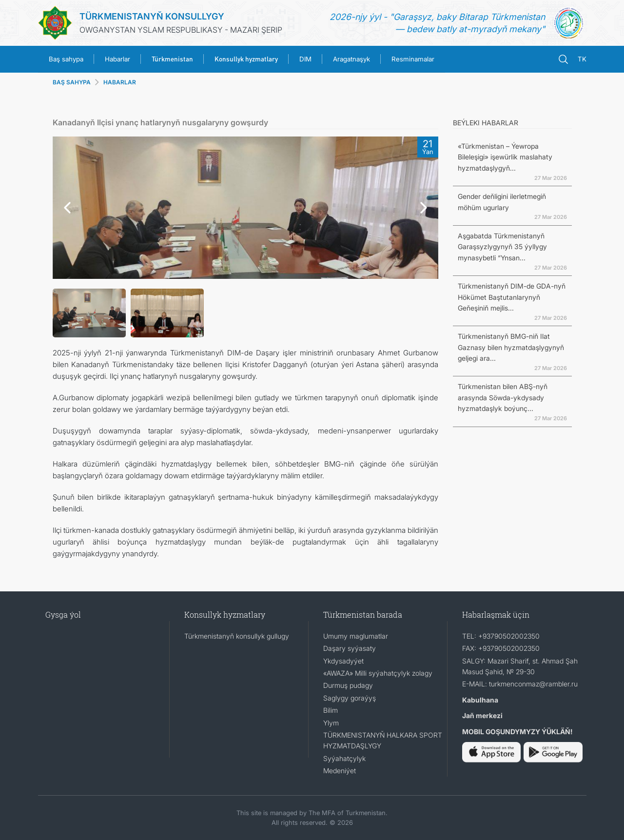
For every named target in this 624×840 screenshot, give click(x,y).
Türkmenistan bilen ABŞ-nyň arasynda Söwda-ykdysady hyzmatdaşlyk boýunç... (503, 397)
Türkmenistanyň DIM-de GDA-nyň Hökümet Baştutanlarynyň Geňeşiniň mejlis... (512, 297)
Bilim (331, 710)
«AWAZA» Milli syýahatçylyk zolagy (378, 673)
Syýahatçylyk (344, 758)
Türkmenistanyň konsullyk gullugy (237, 636)
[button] (65, 208)
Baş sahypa (66, 59)
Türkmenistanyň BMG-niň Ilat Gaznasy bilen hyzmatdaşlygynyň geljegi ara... (511, 347)
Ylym (331, 723)
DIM (305, 59)
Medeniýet (340, 771)
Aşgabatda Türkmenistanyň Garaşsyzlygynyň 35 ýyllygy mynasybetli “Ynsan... (502, 247)
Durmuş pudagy (348, 685)
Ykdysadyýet (343, 661)
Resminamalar (413, 59)
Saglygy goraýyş (350, 698)
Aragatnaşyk (351, 59)
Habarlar (117, 59)
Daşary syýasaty (350, 648)
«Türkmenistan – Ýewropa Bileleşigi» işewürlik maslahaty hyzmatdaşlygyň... (505, 157)
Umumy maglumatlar (356, 636)
